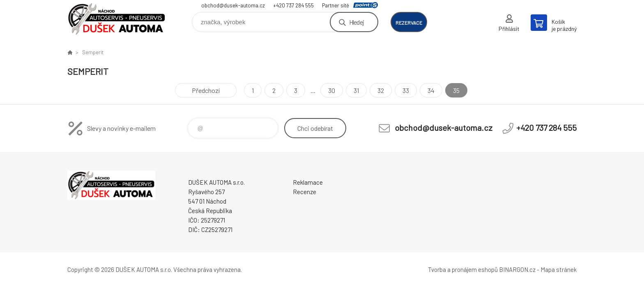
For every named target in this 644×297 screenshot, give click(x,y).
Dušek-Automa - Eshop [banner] (117, 19)
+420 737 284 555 (293, 5)
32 (381, 90)
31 (356, 90)
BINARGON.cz (517, 269)
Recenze (305, 192)
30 (332, 90)
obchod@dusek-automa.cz (233, 5)
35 (456, 90)
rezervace (409, 23)
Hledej (356, 22)
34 (431, 90)
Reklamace (308, 182)
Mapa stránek (559, 269)
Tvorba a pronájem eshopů (463, 269)
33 (406, 90)
